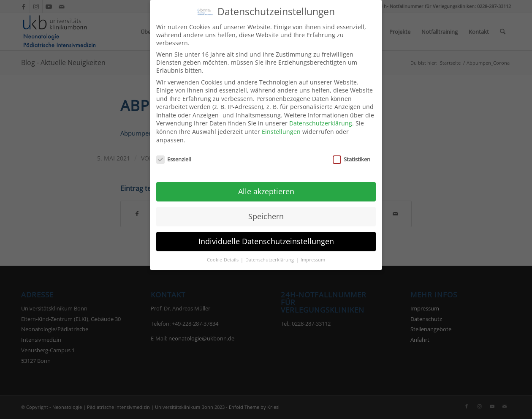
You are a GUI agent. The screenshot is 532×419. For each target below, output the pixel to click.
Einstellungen (281, 127)
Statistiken (351, 155)
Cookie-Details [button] (223, 255)
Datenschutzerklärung (321, 119)
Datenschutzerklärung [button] (270, 255)
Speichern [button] (266, 212)
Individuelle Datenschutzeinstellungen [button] (266, 237)
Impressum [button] (313, 255)
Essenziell (174, 155)
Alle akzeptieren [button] (266, 187)
